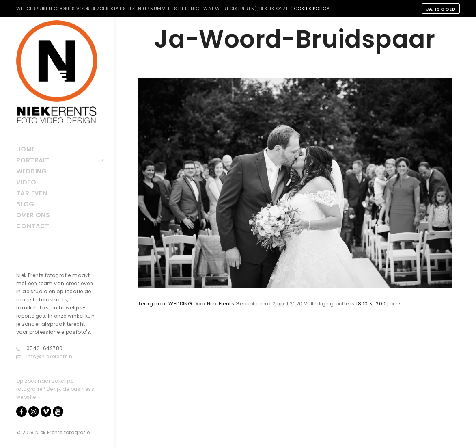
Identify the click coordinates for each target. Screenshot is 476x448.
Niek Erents (221, 304)
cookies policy (310, 9)
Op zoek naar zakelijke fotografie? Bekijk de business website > (55, 389)
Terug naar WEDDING (165, 304)
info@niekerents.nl (45, 357)
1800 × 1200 (371, 304)
